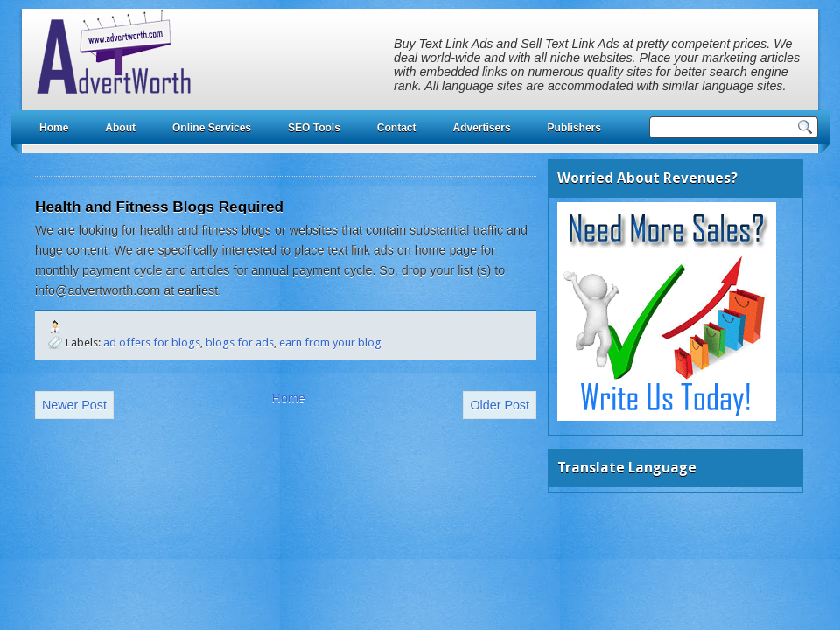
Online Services (212, 128)
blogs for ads (240, 343)
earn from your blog (330, 343)
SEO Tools (314, 128)
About (120, 128)
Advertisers (482, 128)
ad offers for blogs (152, 343)
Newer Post (74, 405)
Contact (397, 128)
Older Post (500, 405)
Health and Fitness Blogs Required (159, 206)
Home (54, 128)
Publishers (574, 128)
